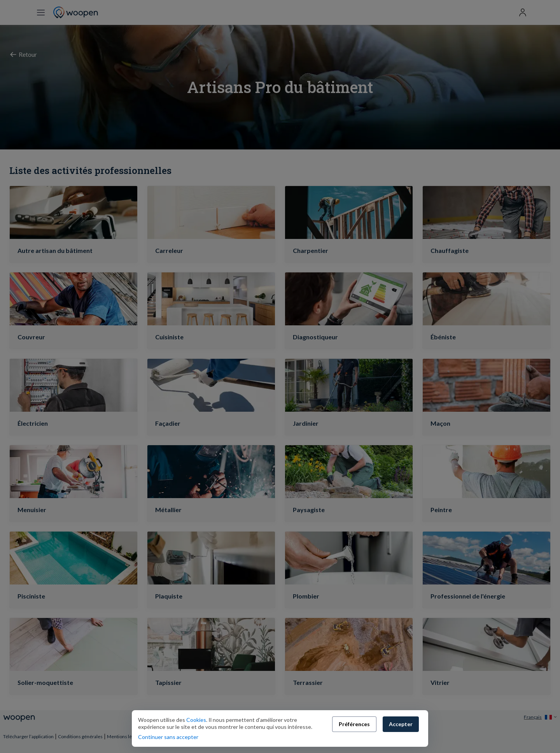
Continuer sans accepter (168, 737)
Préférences (354, 724)
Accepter (401, 724)
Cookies (196, 720)
